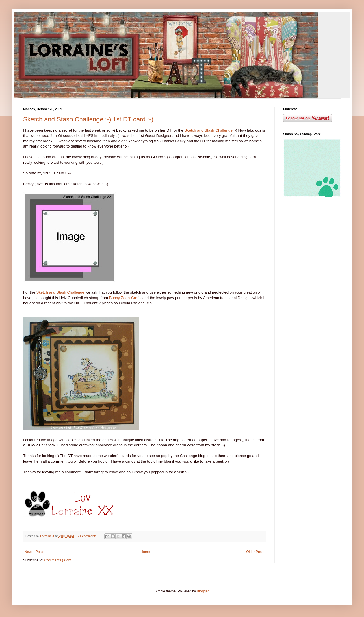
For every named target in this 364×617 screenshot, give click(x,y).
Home (145, 552)
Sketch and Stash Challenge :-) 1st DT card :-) (88, 119)
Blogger (203, 591)
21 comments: (88, 536)
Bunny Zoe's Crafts (126, 298)
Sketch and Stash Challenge (208, 130)
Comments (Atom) (58, 560)
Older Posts (255, 552)
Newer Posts (34, 552)
